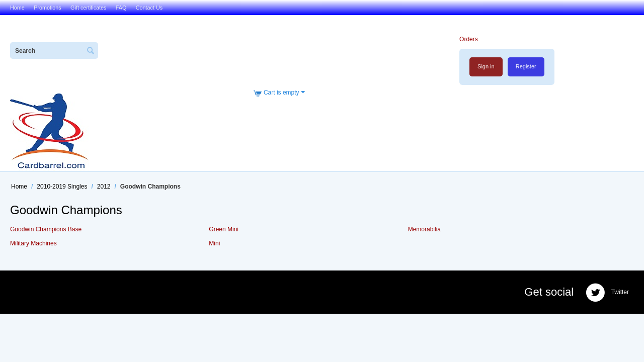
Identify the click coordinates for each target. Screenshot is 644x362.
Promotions (48, 8)
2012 (104, 187)
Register (526, 66)
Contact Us (149, 8)
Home (17, 8)
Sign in (486, 66)
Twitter (607, 293)
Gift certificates (88, 8)
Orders (469, 39)
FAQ (121, 8)
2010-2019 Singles (62, 187)
